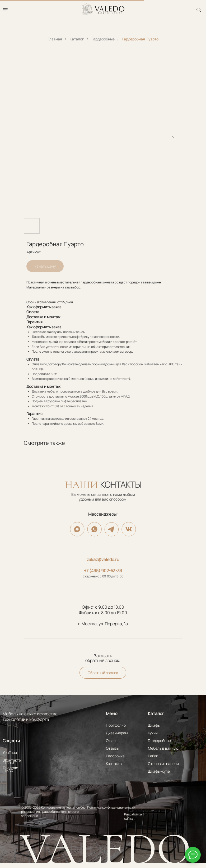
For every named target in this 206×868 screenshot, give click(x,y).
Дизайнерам (117, 733)
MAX (9, 770)
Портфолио (116, 725)
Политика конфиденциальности (111, 807)
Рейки (153, 756)
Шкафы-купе (159, 771)
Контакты (114, 764)
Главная (55, 39)
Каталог (77, 39)
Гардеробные (103, 39)
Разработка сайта (133, 816)
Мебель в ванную (163, 748)
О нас (111, 741)
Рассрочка (115, 756)
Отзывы (113, 748)
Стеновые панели (163, 764)
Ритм (10, 763)
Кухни (153, 733)
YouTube (10, 752)
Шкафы (154, 725)
